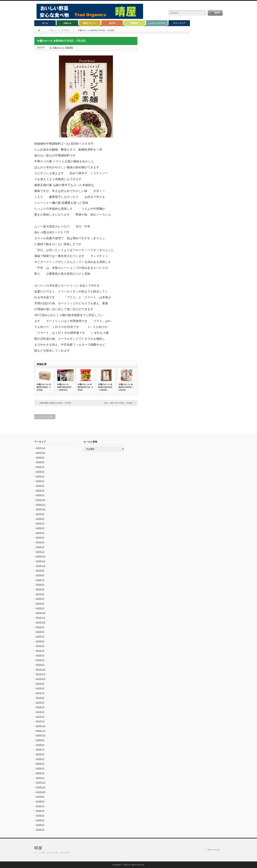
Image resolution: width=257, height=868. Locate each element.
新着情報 (69, 48)
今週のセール (58, 48)
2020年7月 (40, 749)
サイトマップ (179, 23)
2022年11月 (41, 618)
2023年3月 (40, 599)
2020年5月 (40, 759)
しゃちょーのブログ (157, 23)
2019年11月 (41, 787)
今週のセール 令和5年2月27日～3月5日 (85, 387)
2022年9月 (40, 627)
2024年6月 (40, 528)
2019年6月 (40, 811)
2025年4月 (40, 481)
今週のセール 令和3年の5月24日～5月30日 (105, 387)
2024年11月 (41, 505)
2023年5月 (40, 589)
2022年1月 (40, 665)
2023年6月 (40, 585)
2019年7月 (40, 806)
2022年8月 (40, 632)
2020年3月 (40, 768)
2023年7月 (40, 580)
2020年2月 (40, 773)
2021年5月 (40, 702)
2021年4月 (40, 707)
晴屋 (38, 848)
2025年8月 (40, 462)
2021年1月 (40, 721)
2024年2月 (40, 547)
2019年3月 (40, 825)
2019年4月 (40, 820)
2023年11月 (41, 561)
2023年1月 (40, 608)
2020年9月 (40, 740)
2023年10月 (41, 566)
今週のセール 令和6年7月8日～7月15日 (44, 387)
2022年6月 (40, 641)
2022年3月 (40, 655)
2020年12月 (41, 726)
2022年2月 (40, 660)
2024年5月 (40, 533)
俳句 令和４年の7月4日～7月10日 (118, 403)
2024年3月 (40, 542)
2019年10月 (41, 792)
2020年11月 (41, 731)
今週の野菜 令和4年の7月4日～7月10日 (55, 403)
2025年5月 (40, 476)
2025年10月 (41, 453)
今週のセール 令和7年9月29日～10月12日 (65, 387)
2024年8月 (40, 519)
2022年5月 (40, 646)
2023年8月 (40, 575)
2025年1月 (40, 495)
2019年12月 (41, 782)
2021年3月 (40, 712)
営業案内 (134, 23)
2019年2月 (40, 830)
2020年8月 (40, 745)
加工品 (112, 23)
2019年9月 (40, 797)
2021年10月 (41, 679)
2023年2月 (40, 603)
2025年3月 (40, 486)
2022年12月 (41, 613)
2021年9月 (40, 684)
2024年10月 (41, 509)
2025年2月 (40, 490)
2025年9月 (40, 457)
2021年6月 (40, 698)
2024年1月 (40, 552)
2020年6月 (40, 754)
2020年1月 (40, 778)
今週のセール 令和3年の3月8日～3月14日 (126, 387)
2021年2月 (40, 717)
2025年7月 (40, 467)
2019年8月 (40, 801)
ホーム (45, 23)
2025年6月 (40, 472)
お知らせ (67, 23)
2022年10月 (41, 622)
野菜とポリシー (90, 23)
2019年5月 (40, 815)
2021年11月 (41, 674)
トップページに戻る (45, 417)
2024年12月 (41, 500)
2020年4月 (40, 764)
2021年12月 (41, 669)
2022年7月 (40, 636)
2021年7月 (40, 693)
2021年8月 (40, 688)
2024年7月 (40, 523)
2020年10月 (41, 735)
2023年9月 (40, 570)
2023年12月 (41, 556)
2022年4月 (40, 651)
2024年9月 (40, 514)
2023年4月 (40, 594)
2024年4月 (40, 537)
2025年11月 (41, 448)
